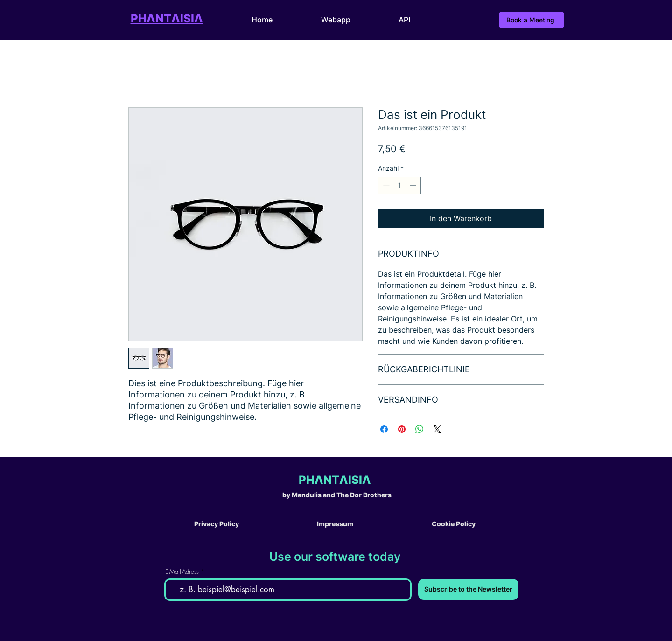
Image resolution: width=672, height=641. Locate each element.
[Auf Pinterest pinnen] (402, 429)
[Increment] (414, 185)
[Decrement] (385, 185)
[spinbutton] (399, 185)
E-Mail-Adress (182, 572)
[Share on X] (437, 429)
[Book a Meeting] (532, 20)
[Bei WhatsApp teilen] (420, 429)
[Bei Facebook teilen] (384, 429)
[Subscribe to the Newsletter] (468, 589)
